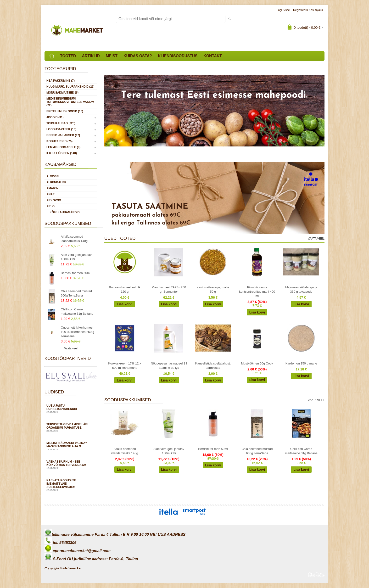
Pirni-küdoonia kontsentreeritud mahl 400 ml (257, 292)
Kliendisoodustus (178, 56)
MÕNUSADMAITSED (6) (62, 93)
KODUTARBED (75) (59, 141)
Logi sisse (283, 10)
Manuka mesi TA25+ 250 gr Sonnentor (169, 289)
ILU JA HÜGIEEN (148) (62, 153)
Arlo (50, 206)
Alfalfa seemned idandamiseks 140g (74, 239)
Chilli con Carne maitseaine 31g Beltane (77, 311)
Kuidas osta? (138, 56)
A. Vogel (53, 176)
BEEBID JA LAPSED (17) (63, 135)
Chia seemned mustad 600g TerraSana (76, 293)
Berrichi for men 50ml (76, 273)
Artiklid (91, 56)
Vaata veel (71, 348)
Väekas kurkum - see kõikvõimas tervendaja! (71, 465)
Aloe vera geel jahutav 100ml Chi (76, 257)
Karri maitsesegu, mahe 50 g (213, 289)
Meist (112, 56)
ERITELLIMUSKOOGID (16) (65, 111)
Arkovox (54, 200)
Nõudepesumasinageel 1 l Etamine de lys (169, 366)
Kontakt (213, 56)
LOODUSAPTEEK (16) (61, 129)
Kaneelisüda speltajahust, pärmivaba (213, 366)
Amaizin (52, 188)
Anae (50, 194)
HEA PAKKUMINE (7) (61, 81)
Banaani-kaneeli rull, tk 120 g (125, 289)
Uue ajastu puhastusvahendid (71, 409)
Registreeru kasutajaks (308, 10)
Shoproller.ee (316, 575)
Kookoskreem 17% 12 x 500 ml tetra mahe (125, 366)
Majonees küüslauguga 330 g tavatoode (301, 289)
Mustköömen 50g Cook (257, 363)
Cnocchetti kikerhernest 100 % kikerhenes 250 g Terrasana (77, 332)
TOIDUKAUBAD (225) (61, 123)
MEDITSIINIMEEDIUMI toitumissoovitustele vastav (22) (70, 102)
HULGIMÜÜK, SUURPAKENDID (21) (70, 87)
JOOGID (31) (55, 117)
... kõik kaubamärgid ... (65, 212)
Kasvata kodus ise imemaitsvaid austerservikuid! (71, 485)
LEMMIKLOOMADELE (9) (63, 147)
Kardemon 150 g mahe (301, 363)
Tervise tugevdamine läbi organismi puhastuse (71, 427)
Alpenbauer (56, 182)
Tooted (68, 56)
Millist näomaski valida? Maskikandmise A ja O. (71, 446)
